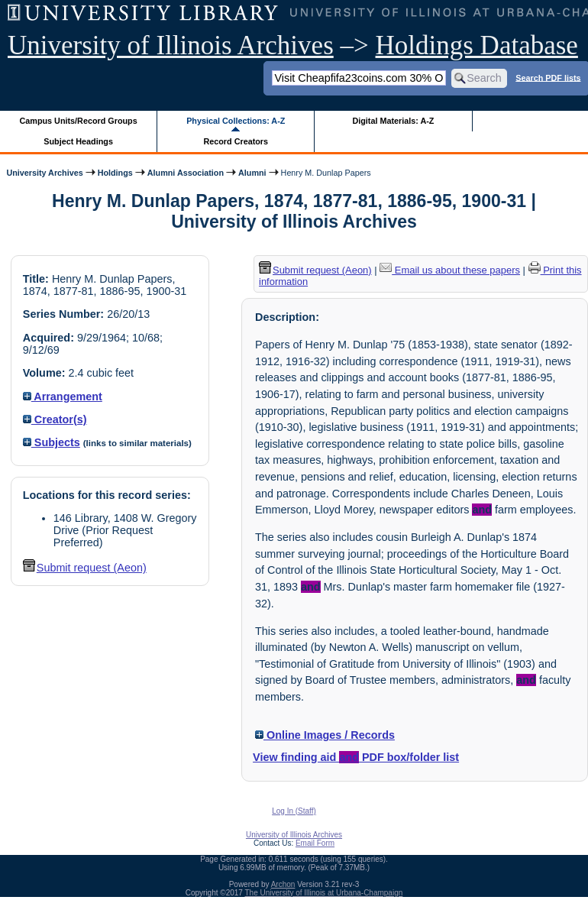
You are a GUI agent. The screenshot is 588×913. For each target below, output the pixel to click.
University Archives (44, 173)
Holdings (115, 173)
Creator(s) (55, 419)
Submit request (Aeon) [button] (85, 568)
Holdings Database (477, 45)
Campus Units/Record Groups (79, 121)
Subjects (52, 442)
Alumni (252, 173)
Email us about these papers (450, 270)
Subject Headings (78, 141)
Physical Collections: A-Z (236, 121)
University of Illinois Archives (171, 45)
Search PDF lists (548, 77)
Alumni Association (186, 173)
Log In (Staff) (294, 811)
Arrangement (63, 397)
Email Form (315, 843)
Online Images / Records (325, 735)
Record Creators (236, 141)
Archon (283, 884)
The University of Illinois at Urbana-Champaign (324, 893)
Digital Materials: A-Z (393, 121)
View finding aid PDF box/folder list (356, 757)
